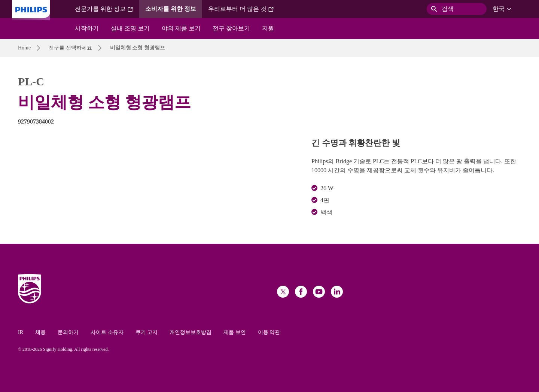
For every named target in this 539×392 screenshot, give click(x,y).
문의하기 (68, 332)
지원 (268, 28)
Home (24, 48)
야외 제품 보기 (181, 28)
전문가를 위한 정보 (104, 9)
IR (21, 332)
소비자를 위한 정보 (171, 9)
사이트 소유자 (107, 332)
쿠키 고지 (147, 332)
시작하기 (87, 28)
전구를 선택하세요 (70, 48)
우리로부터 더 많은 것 (241, 9)
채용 (40, 332)
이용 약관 (269, 332)
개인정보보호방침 (191, 332)
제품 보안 (235, 332)
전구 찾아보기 (231, 28)
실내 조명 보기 (130, 28)
